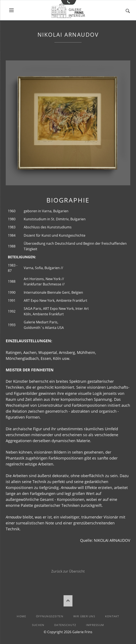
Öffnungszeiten (50, 616)
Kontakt (112, 616)
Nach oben (68, 601)
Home (21, 616)
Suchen (128, 11)
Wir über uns (84, 616)
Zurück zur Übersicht (68, 571)
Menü (11, 10)
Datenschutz (65, 625)
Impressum (95, 625)
